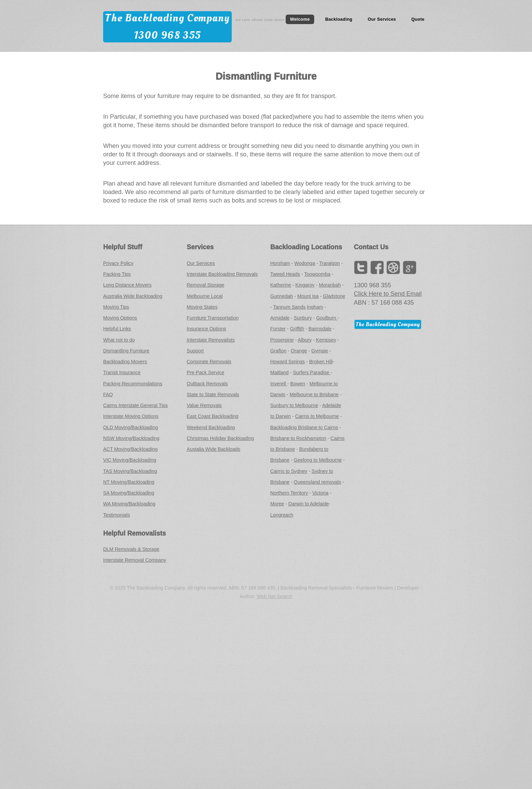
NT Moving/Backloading (129, 482)
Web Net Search (275, 596)
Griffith (297, 329)
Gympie (320, 351)
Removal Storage (205, 285)
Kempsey (326, 340)
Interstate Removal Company (135, 560)
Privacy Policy (118, 263)
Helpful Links (117, 329)
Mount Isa (308, 296)
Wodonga (305, 263)
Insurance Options (206, 329)
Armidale (280, 318)
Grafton (279, 351)
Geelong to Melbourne (318, 460)
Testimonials (117, 515)
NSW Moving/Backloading (131, 438)
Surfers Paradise (312, 372)
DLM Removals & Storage (131, 549)
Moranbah (330, 285)
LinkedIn (393, 267)
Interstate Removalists (211, 340)
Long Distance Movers (127, 285)
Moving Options (120, 318)
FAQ (108, 394)
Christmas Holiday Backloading (220, 438)
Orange (299, 351)
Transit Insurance (122, 372)
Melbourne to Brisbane (314, 394)
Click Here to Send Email (388, 294)
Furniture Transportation (213, 318)
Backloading (339, 20)
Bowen (298, 384)
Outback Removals (207, 384)
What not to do (119, 340)
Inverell (279, 384)
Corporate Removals (209, 362)
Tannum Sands (289, 307)
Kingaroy (305, 285)
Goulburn (327, 318)
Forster (278, 329)
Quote (418, 20)
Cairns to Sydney (289, 471)
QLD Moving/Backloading (131, 427)
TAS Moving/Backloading (130, 471)
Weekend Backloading (211, 427)
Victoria (320, 493)
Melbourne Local (205, 296)
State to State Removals (213, 394)
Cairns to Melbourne (317, 416)
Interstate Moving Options (131, 416)
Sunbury (303, 318)
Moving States (202, 307)
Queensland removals (317, 482)
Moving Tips (116, 307)
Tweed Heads (285, 274)
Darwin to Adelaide (309, 504)
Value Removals (204, 405)
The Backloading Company (167, 18)
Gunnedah (282, 296)
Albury (305, 340)
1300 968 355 (167, 35)
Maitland (280, 372)
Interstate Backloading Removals (222, 274)
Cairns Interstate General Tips (135, 405)
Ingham (315, 307)
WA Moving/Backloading (129, 504)
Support (195, 351)
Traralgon (330, 263)
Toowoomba (317, 274)
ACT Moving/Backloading (130, 449)
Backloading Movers (125, 362)
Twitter (361, 267)
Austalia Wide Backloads (213, 449)
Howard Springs (288, 362)
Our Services (382, 20)
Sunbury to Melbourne (294, 405)
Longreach (282, 515)
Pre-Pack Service (205, 372)
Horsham (280, 263)
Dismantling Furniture (126, 351)
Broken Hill (321, 362)
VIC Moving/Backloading (130, 460)
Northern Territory (289, 493)
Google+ (410, 267)
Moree (277, 504)
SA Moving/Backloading (129, 493)
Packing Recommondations (133, 384)
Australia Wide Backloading (133, 296)
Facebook (377, 267)
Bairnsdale (320, 329)
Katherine (281, 285)
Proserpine (282, 340)
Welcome (300, 20)
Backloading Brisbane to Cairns (304, 427)
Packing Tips (117, 274)
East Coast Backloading (212, 416)
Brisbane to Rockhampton (298, 438)
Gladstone (334, 296)
